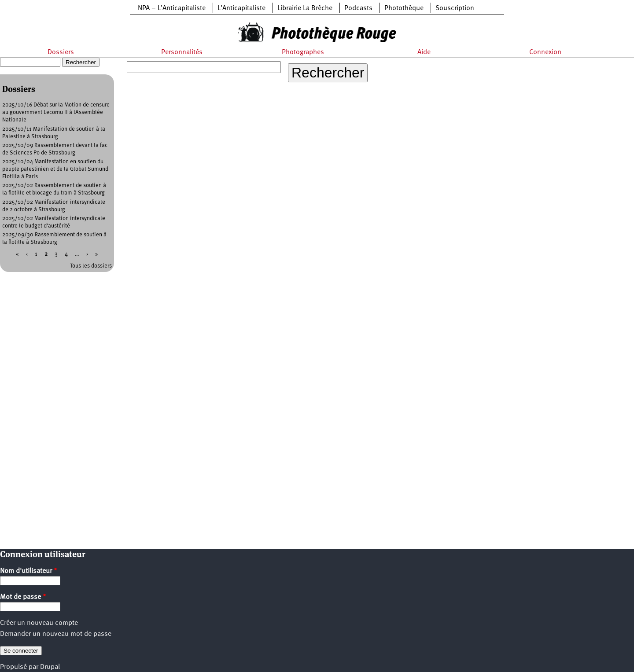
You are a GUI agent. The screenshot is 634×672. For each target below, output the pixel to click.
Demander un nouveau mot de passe (56, 634)
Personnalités (182, 52)
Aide (424, 52)
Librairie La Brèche (305, 8)
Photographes (303, 52)
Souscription (455, 8)
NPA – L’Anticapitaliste (172, 8)
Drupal (50, 667)
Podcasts (358, 8)
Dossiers (61, 52)
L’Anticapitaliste (241, 8)
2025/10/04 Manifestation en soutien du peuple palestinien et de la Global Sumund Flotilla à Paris (55, 169)
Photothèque (404, 8)
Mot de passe (23, 597)
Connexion (545, 52)
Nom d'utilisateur (29, 571)
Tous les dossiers (91, 266)
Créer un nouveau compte (39, 623)
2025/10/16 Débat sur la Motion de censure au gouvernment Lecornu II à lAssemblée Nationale (56, 112)
